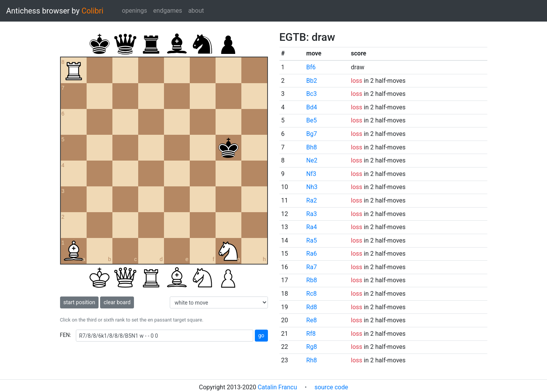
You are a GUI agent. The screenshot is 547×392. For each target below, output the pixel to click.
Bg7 (312, 134)
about (196, 11)
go (261, 335)
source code (331, 387)
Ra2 (312, 200)
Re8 (312, 320)
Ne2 (312, 160)
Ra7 (312, 267)
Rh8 (312, 360)
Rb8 (312, 280)
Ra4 (312, 227)
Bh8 (312, 147)
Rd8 (312, 307)
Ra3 (312, 214)
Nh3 (312, 187)
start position (79, 302)
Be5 (312, 120)
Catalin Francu (277, 387)
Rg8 (312, 347)
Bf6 (311, 67)
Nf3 (311, 174)
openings (135, 11)
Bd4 (312, 107)
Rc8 (312, 294)
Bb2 (312, 81)
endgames (168, 11)
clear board (117, 302)
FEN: (66, 335)
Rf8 (311, 334)
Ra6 (312, 254)
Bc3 (312, 94)
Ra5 (312, 240)
